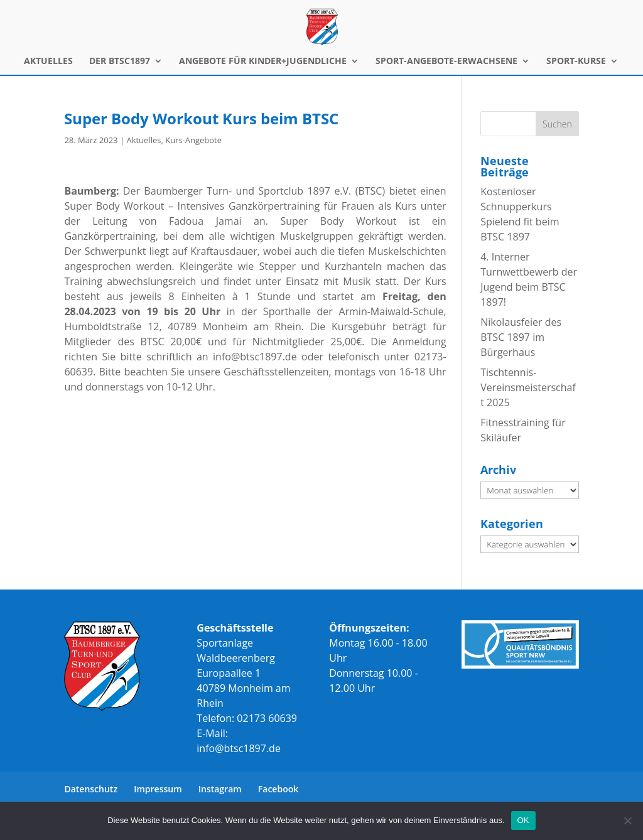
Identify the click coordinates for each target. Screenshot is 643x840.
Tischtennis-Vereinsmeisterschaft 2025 (528, 387)
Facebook (278, 789)
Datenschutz (91, 789)
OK (523, 820)
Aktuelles (143, 140)
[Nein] (627, 821)
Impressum (158, 789)
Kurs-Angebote (193, 140)
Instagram (220, 789)
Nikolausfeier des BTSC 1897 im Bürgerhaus (521, 337)
